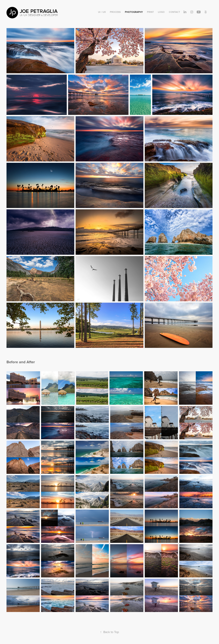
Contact (174, 12)
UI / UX (102, 12)
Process (115, 12)
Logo (161, 12)
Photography (134, 12)
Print (150, 12)
